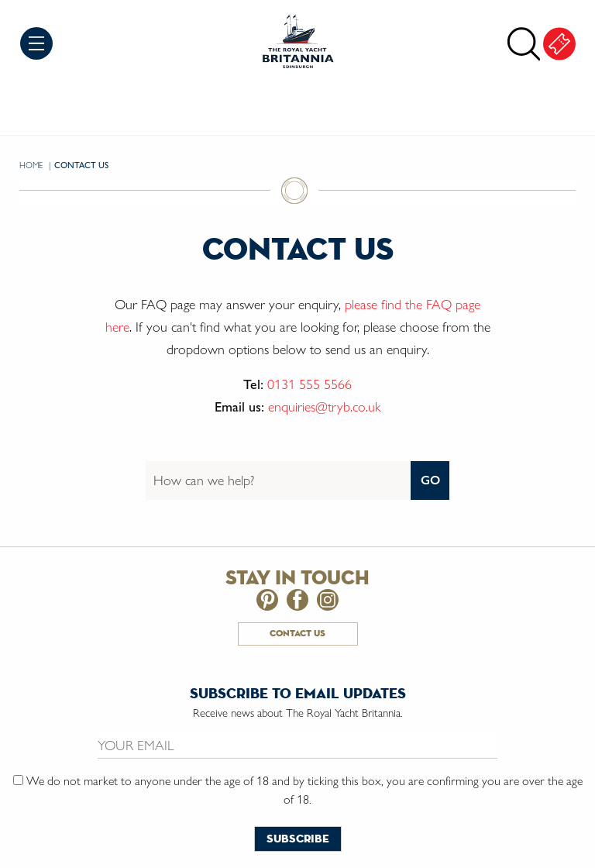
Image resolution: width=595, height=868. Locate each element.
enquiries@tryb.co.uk (324, 407)
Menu (36, 43)
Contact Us (297, 633)
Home (32, 165)
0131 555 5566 (310, 384)
